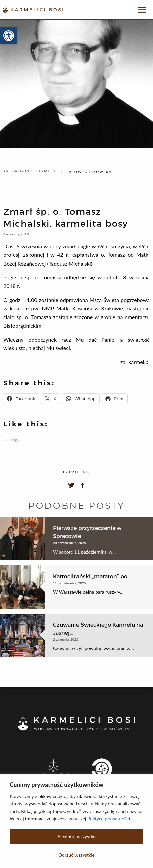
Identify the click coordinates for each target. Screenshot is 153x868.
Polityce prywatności (109, 819)
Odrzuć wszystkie (76, 855)
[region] (76, 821)
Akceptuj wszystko (76, 837)
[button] (9, 36)
